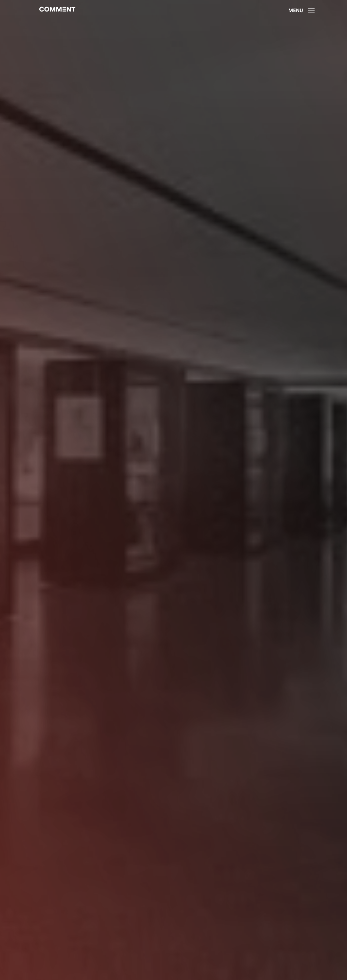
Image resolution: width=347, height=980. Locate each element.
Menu (301, 11)
